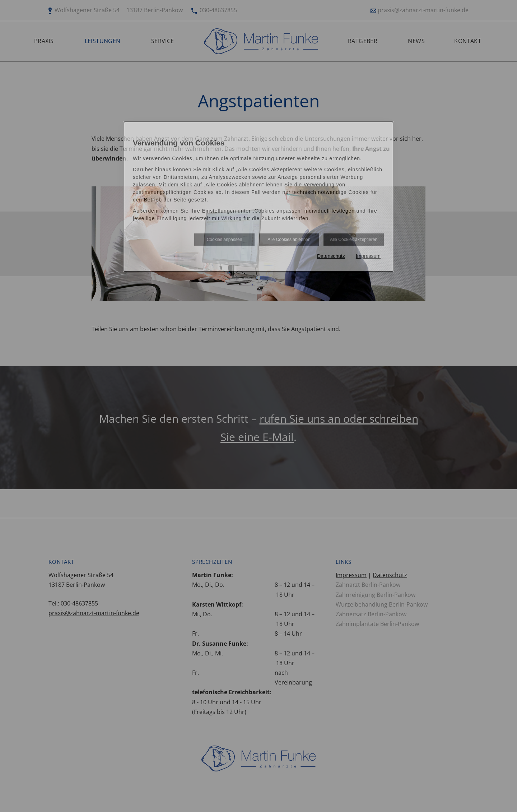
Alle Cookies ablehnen (289, 240)
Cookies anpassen (225, 240)
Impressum (368, 256)
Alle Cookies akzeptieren (354, 240)
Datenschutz (331, 256)
